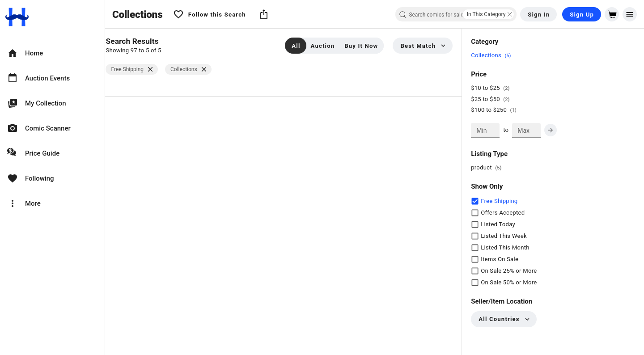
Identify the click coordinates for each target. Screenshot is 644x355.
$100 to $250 (496, 110)
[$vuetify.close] (159, 70)
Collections (494, 55)
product (489, 167)
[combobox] (456, 14)
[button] (264, 14)
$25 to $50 (493, 99)
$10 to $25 (493, 88)
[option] (52, 53)
